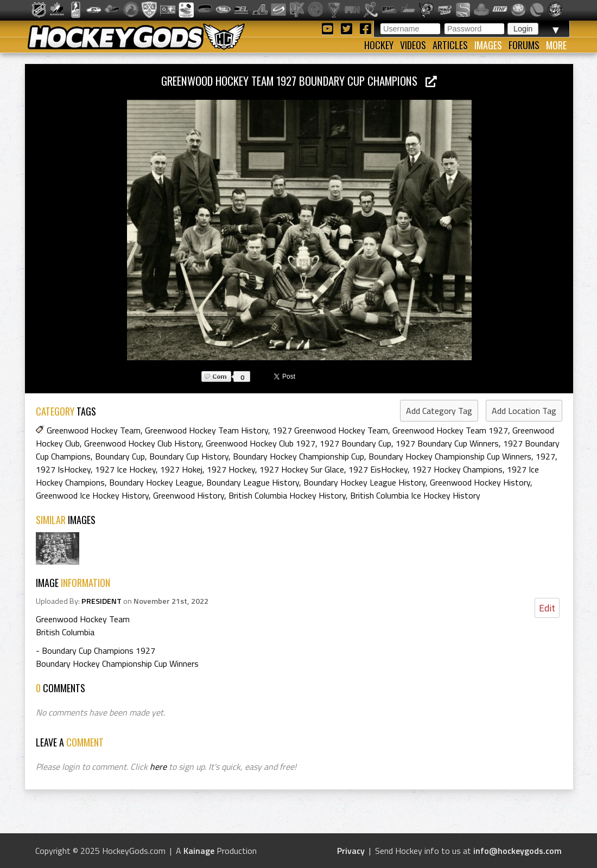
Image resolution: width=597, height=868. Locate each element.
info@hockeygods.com (517, 851)
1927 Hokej (181, 469)
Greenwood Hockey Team (94, 430)
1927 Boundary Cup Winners (447, 443)
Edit (547, 608)
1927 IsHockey (63, 469)
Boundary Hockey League (155, 482)
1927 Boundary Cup (355, 443)
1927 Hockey (231, 469)
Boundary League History (253, 482)
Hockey (379, 45)
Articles (450, 45)
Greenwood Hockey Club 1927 (261, 443)
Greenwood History (189, 495)
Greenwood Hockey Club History (143, 443)
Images (488, 45)
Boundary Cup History (189, 456)
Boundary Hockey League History (364, 482)
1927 (545, 456)
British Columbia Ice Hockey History (415, 495)
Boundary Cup (120, 456)
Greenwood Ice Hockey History (92, 495)
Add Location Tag (524, 411)
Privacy (351, 851)
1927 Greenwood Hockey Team (330, 430)
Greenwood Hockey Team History (207, 430)
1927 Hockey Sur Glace (302, 469)
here (158, 767)
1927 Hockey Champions (457, 469)
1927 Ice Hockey (125, 469)
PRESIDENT (101, 601)
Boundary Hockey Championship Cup (298, 456)
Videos (413, 45)
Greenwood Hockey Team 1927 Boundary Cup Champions (299, 81)
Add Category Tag (439, 411)
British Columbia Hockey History (287, 495)
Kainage (199, 851)
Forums (524, 45)
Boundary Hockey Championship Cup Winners (450, 456)
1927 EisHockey (378, 469)
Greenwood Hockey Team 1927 (450, 430)
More (556, 45)
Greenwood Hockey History (480, 482)
